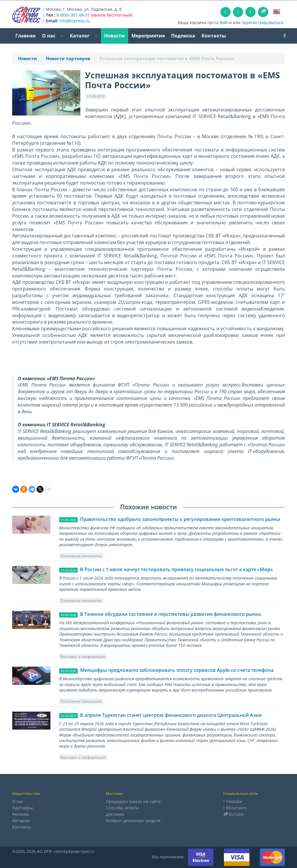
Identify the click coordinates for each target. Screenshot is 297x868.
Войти (226, 22)
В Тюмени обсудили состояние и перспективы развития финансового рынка (170, 614)
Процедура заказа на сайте (133, 801)
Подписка (183, 36)
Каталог (84, 36)
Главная (25, 36)
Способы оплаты (123, 808)
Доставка (115, 814)
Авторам (21, 821)
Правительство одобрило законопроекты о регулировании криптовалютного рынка (180, 519)
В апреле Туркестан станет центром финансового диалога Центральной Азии (171, 715)
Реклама (20, 814)
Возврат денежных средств (133, 821)
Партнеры (22, 808)
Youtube (234, 801)
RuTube (236, 814)
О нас (53, 36)
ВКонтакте (236, 808)
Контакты (214, 36)
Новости (114, 36)
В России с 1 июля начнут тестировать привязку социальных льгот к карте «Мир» (176, 569)
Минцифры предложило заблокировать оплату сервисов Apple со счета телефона (177, 670)
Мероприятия (148, 36)
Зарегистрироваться (262, 22)
